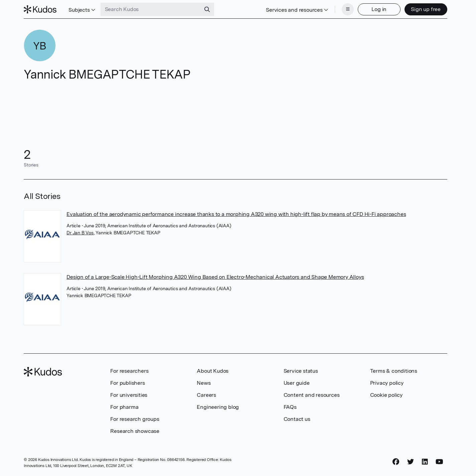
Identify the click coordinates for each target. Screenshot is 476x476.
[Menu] (348, 9)
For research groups (135, 419)
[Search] (207, 9)
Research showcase (135, 431)
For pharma (124, 407)
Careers (206, 395)
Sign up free (426, 9)
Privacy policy (387, 383)
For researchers (129, 371)
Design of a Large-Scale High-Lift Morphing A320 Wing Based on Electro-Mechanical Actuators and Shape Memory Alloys (215, 277)
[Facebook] (396, 462)
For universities (129, 395)
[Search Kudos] (151, 9)
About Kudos (213, 371)
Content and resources (312, 395)
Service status (301, 371)
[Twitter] (411, 462)
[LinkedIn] (425, 462)
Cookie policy (386, 395)
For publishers (127, 383)
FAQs (290, 407)
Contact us (297, 419)
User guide (297, 383)
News (204, 383)
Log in (379, 9)
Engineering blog (218, 407)
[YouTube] (439, 462)
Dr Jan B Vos (80, 233)
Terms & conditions (394, 371)
